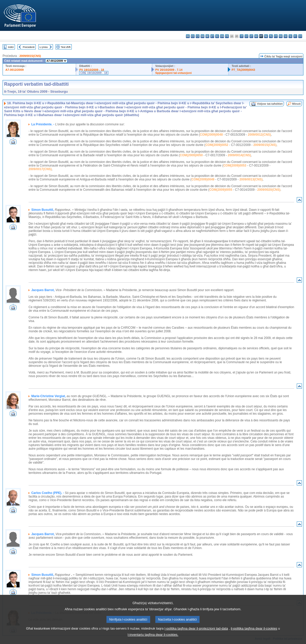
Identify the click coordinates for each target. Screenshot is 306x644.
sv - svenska (300, 36)
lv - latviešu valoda (246, 36)
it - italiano (242, 36)
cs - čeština (198, 36)
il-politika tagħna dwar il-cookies (254, 636)
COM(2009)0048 (211, 135)
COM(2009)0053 (235, 166)
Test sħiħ (66, 47)
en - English (222, 36)
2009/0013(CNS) (251, 179)
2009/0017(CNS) (40, 169)
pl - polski (271, 36)
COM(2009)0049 (203, 179)
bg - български (188, 36)
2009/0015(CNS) (30, 56)
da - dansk (202, 36)
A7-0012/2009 (15, 70)
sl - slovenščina (290, 36)
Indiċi (11, 47)
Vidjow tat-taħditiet (270, 104)
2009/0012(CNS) (259, 135)
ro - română (281, 36)
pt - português (276, 36)
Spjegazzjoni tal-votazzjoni (174, 73)
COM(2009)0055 (221, 190)
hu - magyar (256, 36)
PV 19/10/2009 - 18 (92, 70)
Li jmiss (44, 47)
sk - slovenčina (286, 36)
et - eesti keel (212, 36)
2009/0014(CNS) (239, 155)
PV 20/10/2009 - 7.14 (169, 70)
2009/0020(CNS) (269, 190)
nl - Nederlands (266, 36)
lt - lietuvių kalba (251, 36)
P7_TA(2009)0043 (243, 70)
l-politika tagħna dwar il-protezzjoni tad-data (196, 636)
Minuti (296, 104)
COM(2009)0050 (191, 155)
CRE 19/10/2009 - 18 (94, 73)
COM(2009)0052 (217, 145)
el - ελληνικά (217, 36)
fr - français (227, 36)
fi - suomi (295, 36)
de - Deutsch (207, 36)
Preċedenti (29, 47)
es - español (193, 36)
